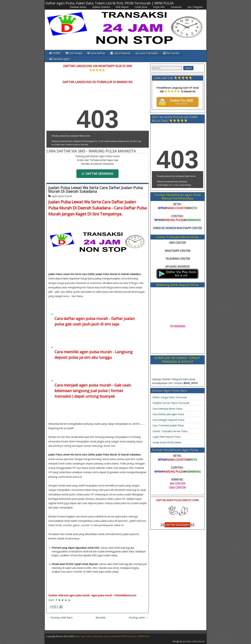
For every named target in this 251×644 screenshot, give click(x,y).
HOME (55, 53)
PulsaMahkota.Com (125, 595)
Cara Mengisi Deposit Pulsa (168, 420)
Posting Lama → (138, 617)
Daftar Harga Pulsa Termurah (170, 397)
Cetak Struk (141, 7)
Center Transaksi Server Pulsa (170, 431)
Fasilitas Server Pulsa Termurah (171, 403)
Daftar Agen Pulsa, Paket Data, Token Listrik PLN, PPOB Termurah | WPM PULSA (110, 3)
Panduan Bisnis (78, 7)
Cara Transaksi (147, 53)
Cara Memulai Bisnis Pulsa (167, 409)
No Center (171, 53)
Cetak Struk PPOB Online (167, 442)
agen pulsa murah (62, 196)
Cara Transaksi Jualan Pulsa (168, 425)
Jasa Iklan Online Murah (194, 641)
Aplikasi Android (101, 7)
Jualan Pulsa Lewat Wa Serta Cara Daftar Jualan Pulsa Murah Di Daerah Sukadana (96, 189)
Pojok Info (159, 7)
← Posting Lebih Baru (60, 617)
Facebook (176, 7)
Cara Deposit (120, 53)
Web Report (122, 7)
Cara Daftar (96, 53)
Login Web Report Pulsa (167, 437)
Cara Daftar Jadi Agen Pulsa (168, 414)
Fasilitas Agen (60, 59)
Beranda (101, 617)
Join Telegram (195, 7)
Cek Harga (74, 53)
